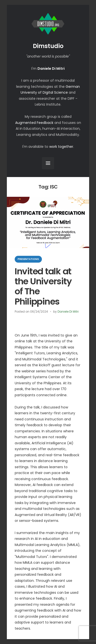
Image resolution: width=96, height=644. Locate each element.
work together (61, 147)
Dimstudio (48, 46)
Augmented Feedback (34, 123)
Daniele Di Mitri (68, 312)
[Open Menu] (48, 163)
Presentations (28, 259)
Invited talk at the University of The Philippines (43, 286)
